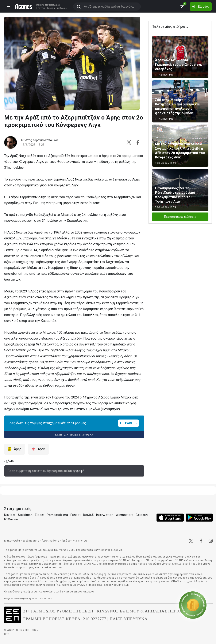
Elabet (40, 515)
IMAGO (36, 598)
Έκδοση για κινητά (74, 541)
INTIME (48, 598)
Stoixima (40, 5)
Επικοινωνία (12, 541)
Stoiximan (25, 515)
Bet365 (88, 515)
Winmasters (125, 515)
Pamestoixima (57, 515)
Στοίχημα (41, 8)
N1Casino (11, 519)
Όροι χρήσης (51, 541)
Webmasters (31, 541)
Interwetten (105, 515)
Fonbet (76, 515)
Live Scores (61, 8)
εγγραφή (78, 471)
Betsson (142, 515)
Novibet (10, 515)
